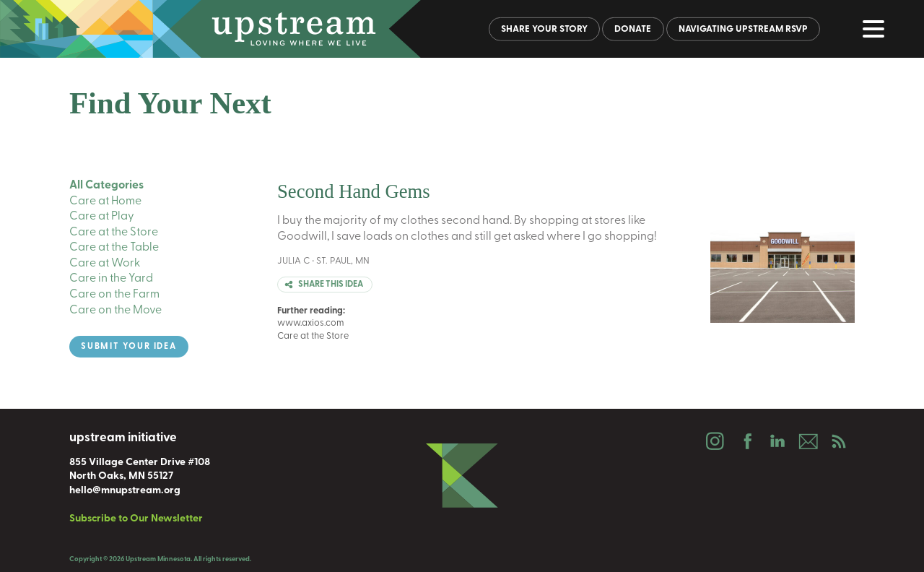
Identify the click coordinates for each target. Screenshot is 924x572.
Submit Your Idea (129, 347)
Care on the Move (115, 311)
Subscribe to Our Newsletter (136, 519)
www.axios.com (311, 323)
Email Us (808, 441)
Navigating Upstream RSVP (743, 29)
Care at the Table (114, 248)
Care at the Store (114, 233)
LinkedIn (777, 441)
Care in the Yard (111, 279)
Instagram (715, 441)
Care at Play (102, 217)
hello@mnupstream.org (125, 491)
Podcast (839, 441)
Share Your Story (544, 29)
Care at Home (105, 201)
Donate (633, 29)
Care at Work (105, 264)
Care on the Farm (114, 295)
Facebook (746, 441)
